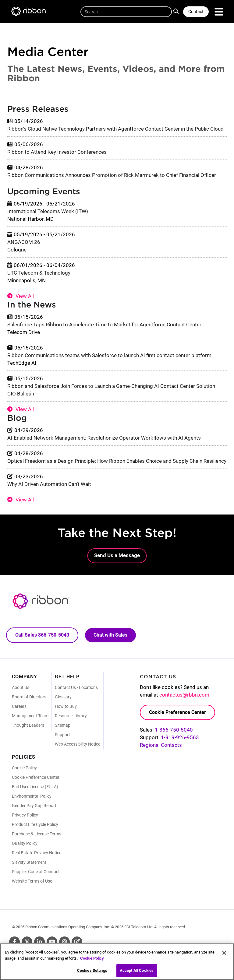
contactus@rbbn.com (184, 695)
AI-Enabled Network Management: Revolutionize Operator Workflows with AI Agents (104, 438)
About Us (21, 687)
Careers (19, 706)
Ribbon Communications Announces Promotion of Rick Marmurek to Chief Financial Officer (112, 175)
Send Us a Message (117, 555)
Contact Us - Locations (76, 687)
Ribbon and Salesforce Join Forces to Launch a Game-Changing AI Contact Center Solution (111, 386)
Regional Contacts (161, 745)
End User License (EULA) (35, 787)
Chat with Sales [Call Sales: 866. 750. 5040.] (110, 635)
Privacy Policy (25, 815)
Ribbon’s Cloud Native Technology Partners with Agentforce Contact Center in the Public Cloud (115, 129)
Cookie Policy (24, 768)
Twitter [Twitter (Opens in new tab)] (27, 942)
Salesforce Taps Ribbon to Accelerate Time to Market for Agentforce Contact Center (104, 325)
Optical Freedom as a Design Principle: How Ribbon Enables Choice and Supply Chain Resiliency (117, 461)
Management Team (30, 716)
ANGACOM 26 (24, 242)
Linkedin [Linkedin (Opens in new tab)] (39, 942)
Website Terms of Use (32, 881)
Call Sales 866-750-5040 (42, 635)
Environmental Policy (32, 796)
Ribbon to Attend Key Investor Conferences (57, 152)
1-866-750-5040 (174, 730)
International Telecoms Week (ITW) (48, 211)
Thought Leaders (28, 725)
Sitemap (63, 725)
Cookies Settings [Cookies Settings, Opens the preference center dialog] (92, 973)
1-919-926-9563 (180, 737)
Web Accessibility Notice (78, 744)
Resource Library (71, 716)
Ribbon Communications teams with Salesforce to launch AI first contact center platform (109, 355)
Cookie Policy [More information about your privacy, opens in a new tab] (92, 960)
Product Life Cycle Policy (35, 824)
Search (177, 11)
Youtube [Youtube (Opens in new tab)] (52, 942)
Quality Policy (25, 843)
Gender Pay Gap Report (34, 806)
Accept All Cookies (137, 973)
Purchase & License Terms (37, 834)
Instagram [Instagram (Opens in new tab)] (64, 942)
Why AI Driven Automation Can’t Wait (49, 484)
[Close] (224, 955)
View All (25, 296)
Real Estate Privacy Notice (37, 853)
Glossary (63, 697)
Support (62, 735)
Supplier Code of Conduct (36, 872)
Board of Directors (29, 697)
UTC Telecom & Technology (39, 273)
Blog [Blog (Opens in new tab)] (77, 942)
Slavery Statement (29, 862)
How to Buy (66, 706)
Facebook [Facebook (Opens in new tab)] (14, 942)
